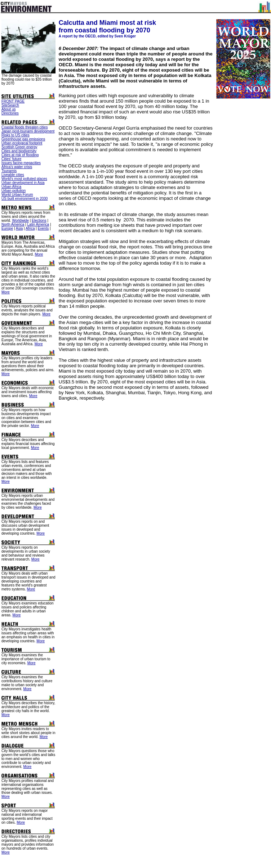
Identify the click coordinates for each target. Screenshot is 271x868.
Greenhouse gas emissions (23, 139)
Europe (7, 228)
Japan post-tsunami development (28, 131)
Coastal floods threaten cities (25, 127)
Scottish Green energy (19, 147)
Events (43, 228)
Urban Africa (11, 187)
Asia (19, 228)
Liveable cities (13, 175)
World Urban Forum (17, 195)
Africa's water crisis (17, 167)
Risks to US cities (15, 135)
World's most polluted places (24, 179)
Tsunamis (9, 171)
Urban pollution (14, 191)
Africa (30, 228)
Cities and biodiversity (19, 151)
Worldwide (20, 221)
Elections (39, 221)
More (39, 254)
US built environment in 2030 (25, 199)
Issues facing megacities (21, 163)
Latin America (38, 224)
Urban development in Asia (23, 183)
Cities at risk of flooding (20, 155)
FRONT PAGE (13, 101)
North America (13, 224)
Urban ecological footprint (22, 143)
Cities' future (11, 159)
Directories (10, 113)
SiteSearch (10, 105)
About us (8, 109)
